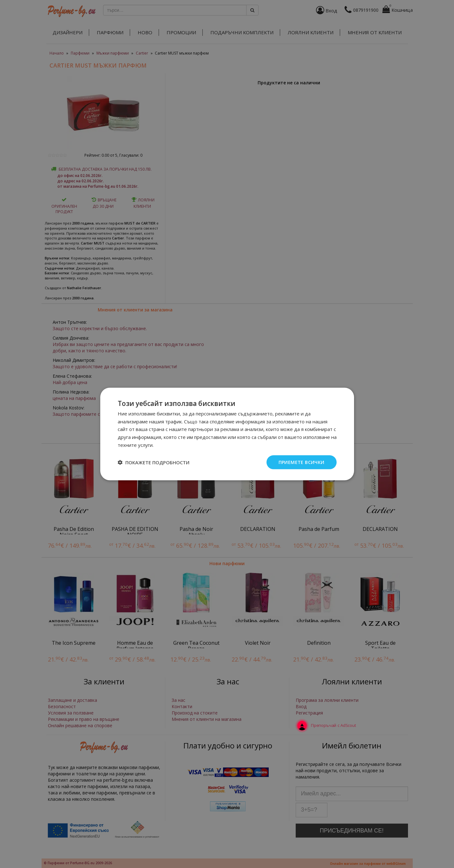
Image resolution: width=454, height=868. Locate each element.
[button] (154, 462)
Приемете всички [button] (302, 462)
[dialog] (227, 434)
